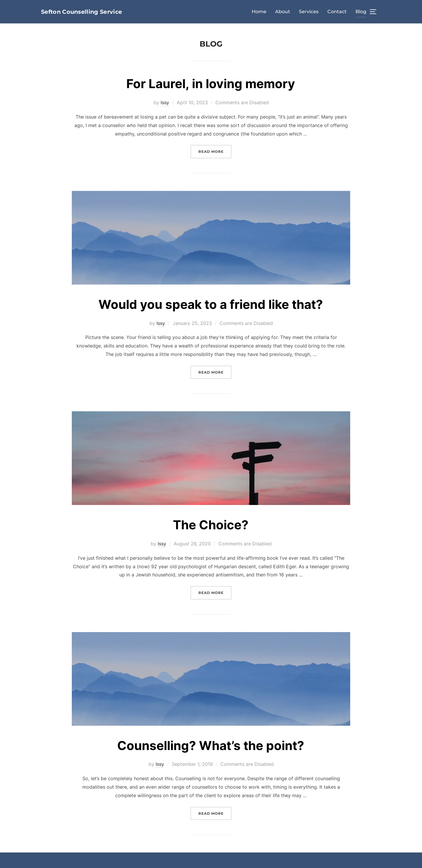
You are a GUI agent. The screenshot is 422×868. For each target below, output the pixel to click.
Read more (215, 151)
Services (309, 12)
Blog (361, 12)
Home (259, 12)
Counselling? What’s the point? (211, 745)
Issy (165, 102)
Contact (337, 12)
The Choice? (211, 525)
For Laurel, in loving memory (211, 84)
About (283, 12)
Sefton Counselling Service (81, 12)
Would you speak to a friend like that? (211, 304)
